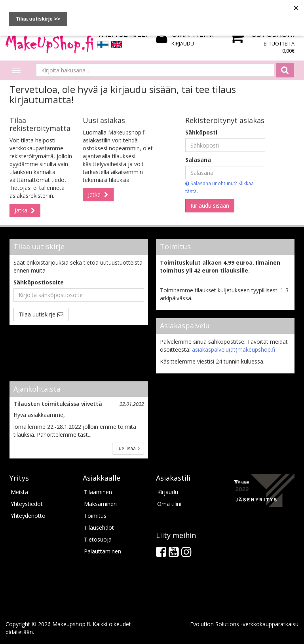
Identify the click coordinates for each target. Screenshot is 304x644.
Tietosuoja (98, 539)
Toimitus (95, 516)
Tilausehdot (99, 528)
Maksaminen (100, 504)
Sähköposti (201, 132)
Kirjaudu (183, 44)
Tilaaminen (98, 492)
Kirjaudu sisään (210, 206)
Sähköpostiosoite (39, 282)
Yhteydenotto (28, 516)
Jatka (22, 210)
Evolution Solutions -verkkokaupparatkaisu (244, 624)
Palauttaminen (103, 551)
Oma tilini (169, 504)
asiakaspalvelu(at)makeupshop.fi (234, 349)
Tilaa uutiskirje (37, 314)
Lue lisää (128, 448)
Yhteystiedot (27, 504)
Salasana (198, 160)
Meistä (19, 492)
